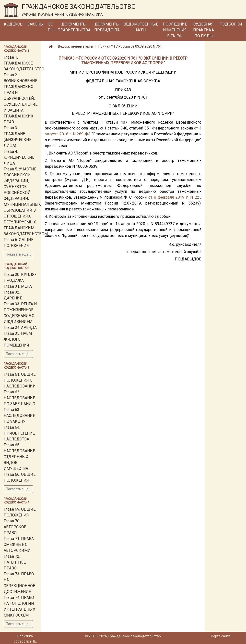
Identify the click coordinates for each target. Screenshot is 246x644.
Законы (36, 24)
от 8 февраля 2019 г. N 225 (175, 197)
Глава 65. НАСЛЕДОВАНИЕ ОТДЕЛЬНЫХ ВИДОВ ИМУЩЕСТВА (19, 457)
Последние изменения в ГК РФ (175, 30)
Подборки (231, 24)
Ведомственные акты (141, 27)
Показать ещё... (18, 254)
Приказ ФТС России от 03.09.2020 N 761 (130, 46)
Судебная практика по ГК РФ (204, 30)
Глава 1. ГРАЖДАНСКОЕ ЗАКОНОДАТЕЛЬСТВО (24, 63)
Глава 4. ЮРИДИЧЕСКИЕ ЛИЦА (19, 157)
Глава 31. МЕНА (18, 286)
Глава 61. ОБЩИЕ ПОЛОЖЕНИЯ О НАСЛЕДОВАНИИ (20, 380)
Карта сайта (221, 636)
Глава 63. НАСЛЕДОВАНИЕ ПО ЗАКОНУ (19, 416)
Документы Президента (107, 27)
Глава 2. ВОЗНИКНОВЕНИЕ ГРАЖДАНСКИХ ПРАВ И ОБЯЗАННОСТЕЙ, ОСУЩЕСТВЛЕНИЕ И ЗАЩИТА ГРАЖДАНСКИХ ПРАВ (21, 98)
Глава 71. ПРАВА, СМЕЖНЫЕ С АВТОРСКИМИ (19, 545)
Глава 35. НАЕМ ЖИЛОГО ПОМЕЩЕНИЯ (18, 339)
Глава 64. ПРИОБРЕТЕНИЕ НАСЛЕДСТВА (19, 433)
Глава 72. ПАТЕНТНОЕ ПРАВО (15, 562)
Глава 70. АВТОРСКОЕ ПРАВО (15, 527)
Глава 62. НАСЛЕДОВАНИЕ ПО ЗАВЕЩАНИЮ (19, 398)
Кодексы (14, 24)
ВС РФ (51, 27)
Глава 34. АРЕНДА (20, 328)
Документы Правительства (74, 27)
